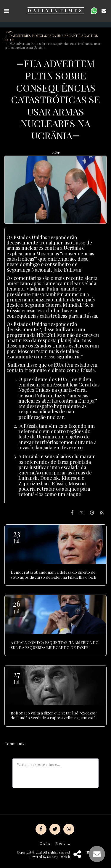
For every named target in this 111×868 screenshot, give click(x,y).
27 (17, 677)
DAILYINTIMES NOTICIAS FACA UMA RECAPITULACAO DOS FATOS (51, 37)
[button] (7, 10)
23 (17, 536)
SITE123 (52, 857)
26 (17, 606)
